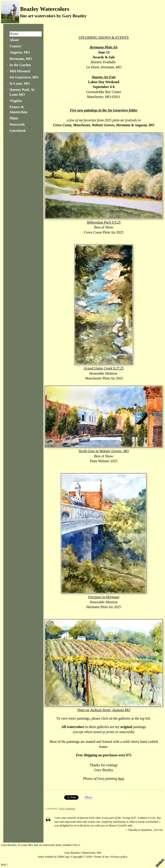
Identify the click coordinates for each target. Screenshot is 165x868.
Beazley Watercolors (45, 9)
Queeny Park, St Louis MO (22, 92)
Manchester (89, 853)
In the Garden (20, 65)
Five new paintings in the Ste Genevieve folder (104, 110)
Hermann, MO (21, 59)
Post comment (67, 809)
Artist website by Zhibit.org (53, 857)
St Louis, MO (20, 83)
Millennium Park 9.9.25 (104, 222)
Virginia (16, 101)
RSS (4, 865)
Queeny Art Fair (104, 77)
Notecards (17, 124)
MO (99, 853)
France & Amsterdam (18, 109)
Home (14, 34)
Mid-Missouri (20, 71)
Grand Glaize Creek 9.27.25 (104, 368)
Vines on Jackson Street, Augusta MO (104, 710)
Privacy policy (119, 857)
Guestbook (18, 131)
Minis (14, 118)
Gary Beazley (72, 853)
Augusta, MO (20, 52)
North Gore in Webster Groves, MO (104, 451)
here (121, 779)
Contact (15, 46)
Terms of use (101, 857)
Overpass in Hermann (104, 597)
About (14, 40)
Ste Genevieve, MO (24, 77)
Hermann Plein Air (104, 47)
